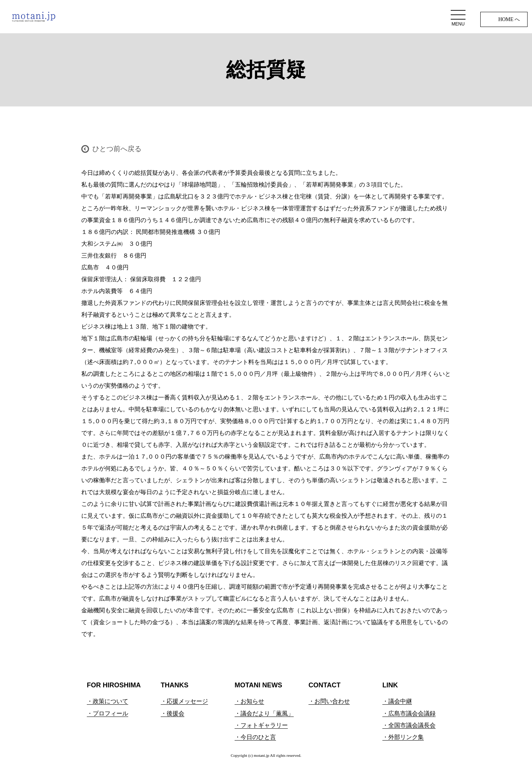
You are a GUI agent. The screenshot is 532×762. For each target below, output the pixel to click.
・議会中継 (397, 701)
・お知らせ (249, 701)
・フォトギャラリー (261, 725)
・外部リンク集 (403, 737)
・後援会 (173, 713)
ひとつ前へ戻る (117, 149)
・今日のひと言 (255, 737)
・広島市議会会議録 (409, 713)
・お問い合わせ (329, 701)
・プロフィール (108, 713)
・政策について (108, 701)
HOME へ (509, 19)
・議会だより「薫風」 (264, 713)
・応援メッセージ (184, 701)
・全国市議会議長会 (409, 725)
